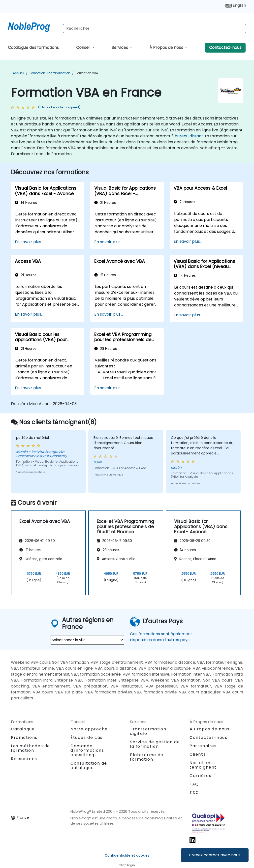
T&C (194, 793)
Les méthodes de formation (31, 748)
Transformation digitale (148, 731)
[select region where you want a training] (87, 640)
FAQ (194, 784)
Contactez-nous (225, 47)
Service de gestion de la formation (155, 744)
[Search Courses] (155, 29)
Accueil (18, 73)
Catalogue (23, 729)
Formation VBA (87, 73)
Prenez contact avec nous (215, 855)
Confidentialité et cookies (127, 855)
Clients (198, 754)
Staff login (127, 865)
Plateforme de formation (147, 757)
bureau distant (189, 136)
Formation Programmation (50, 73)
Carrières (200, 776)
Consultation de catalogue (89, 765)
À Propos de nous (167, 47)
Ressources (24, 759)
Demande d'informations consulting (87, 750)
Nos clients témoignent (203, 765)
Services (120, 47)
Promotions (24, 737)
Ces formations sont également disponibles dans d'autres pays (161, 637)
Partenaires (203, 746)
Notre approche (89, 729)
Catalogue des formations (33, 47)
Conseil (84, 47)
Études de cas (87, 737)
